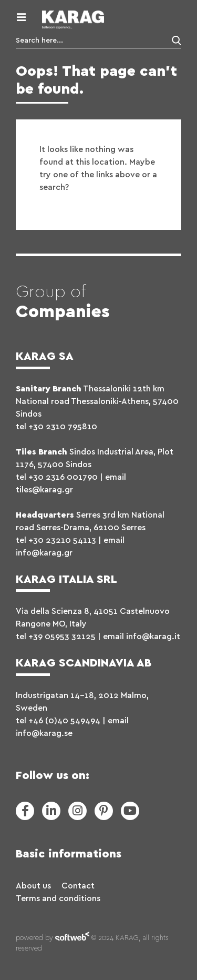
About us (33, 886)
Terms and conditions (58, 898)
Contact (78, 886)
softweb (72, 938)
